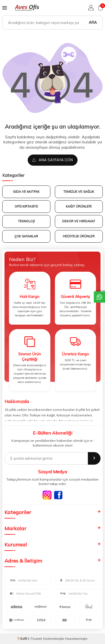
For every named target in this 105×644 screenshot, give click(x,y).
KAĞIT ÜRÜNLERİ (79, 206)
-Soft (22, 639)
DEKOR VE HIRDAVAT (79, 221)
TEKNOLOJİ (26, 221)
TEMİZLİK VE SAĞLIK (79, 192)
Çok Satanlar (26, 236)
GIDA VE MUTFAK (26, 192)
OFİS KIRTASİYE (26, 206)
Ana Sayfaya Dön (53, 160)
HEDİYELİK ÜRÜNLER (79, 236)
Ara (93, 22)
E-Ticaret (35, 639)
